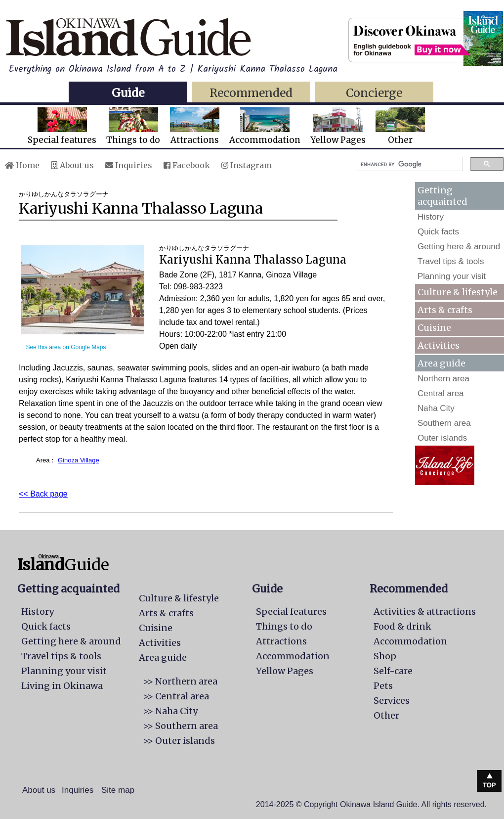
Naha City (436, 408)
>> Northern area (180, 681)
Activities (439, 345)
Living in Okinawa (62, 686)
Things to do (133, 126)
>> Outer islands (179, 741)
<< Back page (43, 494)
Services (392, 701)
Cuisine (434, 328)
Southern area (444, 423)
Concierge (374, 93)
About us (72, 165)
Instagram (247, 165)
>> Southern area (180, 726)
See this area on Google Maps (66, 347)
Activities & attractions (425, 612)
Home (22, 165)
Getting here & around (459, 247)
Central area (441, 393)
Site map (118, 790)
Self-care (393, 671)
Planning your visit (452, 276)
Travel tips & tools (451, 261)
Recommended (251, 93)
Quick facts (438, 232)
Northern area (443, 379)
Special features (62, 126)
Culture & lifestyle (458, 292)
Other (400, 126)
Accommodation (265, 126)
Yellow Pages (338, 126)
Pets (383, 686)
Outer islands (442, 438)
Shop (385, 656)
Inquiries (129, 165)
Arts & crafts (445, 310)
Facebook (187, 165)
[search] (408, 164)
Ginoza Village (79, 460)
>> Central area (176, 696)
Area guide (163, 658)
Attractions (195, 126)
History (431, 217)
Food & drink (402, 626)
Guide (128, 93)
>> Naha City (170, 711)
